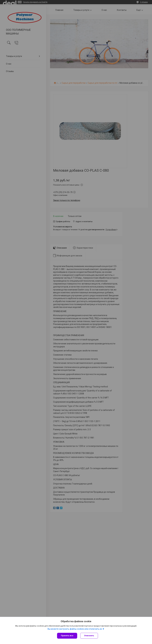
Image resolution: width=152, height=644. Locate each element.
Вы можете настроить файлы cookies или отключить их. (75, 629)
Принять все (67, 636)
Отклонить (89, 636)
